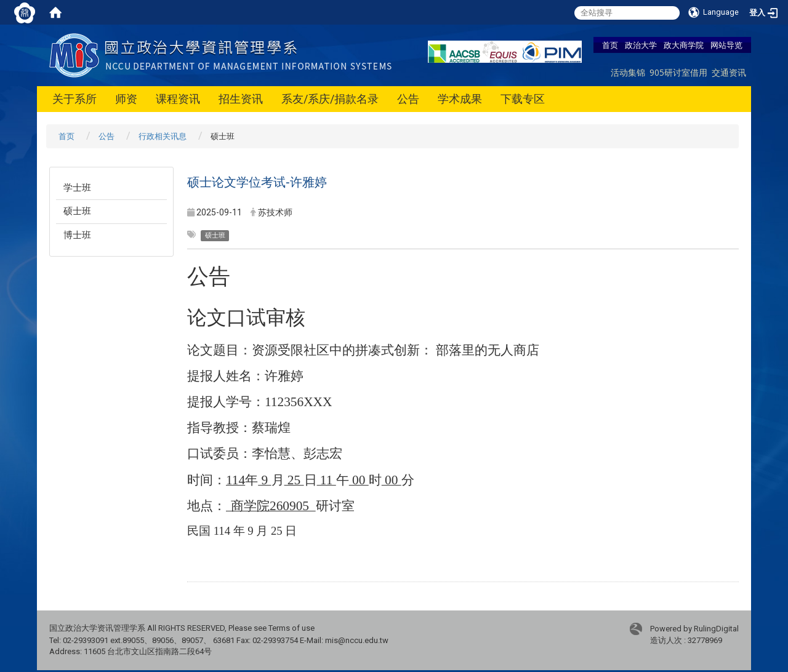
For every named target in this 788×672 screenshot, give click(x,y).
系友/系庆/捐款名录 (330, 99)
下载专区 (523, 99)
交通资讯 (729, 72)
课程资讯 (178, 99)
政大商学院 (684, 45)
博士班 (77, 235)
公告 (408, 99)
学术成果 (460, 99)
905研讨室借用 (678, 72)
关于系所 (74, 99)
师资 (126, 99)
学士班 (77, 188)
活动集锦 (628, 72)
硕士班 (77, 211)
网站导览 (726, 45)
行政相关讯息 (163, 136)
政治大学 (641, 45)
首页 (610, 45)
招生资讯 (241, 99)
